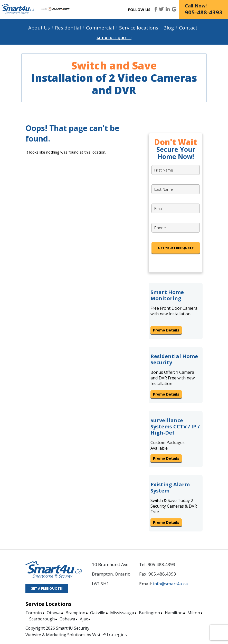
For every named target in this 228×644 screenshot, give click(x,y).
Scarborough (42, 619)
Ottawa (54, 613)
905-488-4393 (204, 12)
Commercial (100, 28)
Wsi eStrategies (110, 635)
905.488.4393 (161, 564)
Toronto (34, 613)
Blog (169, 28)
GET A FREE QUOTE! (47, 588)
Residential (68, 28)
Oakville (98, 613)
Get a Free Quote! (114, 38)
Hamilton (174, 613)
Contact (188, 28)
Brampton (75, 613)
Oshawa (67, 619)
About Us (39, 28)
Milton (194, 613)
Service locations (139, 28)
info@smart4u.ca (170, 584)
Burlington (149, 613)
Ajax (84, 619)
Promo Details (166, 330)
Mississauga (122, 613)
